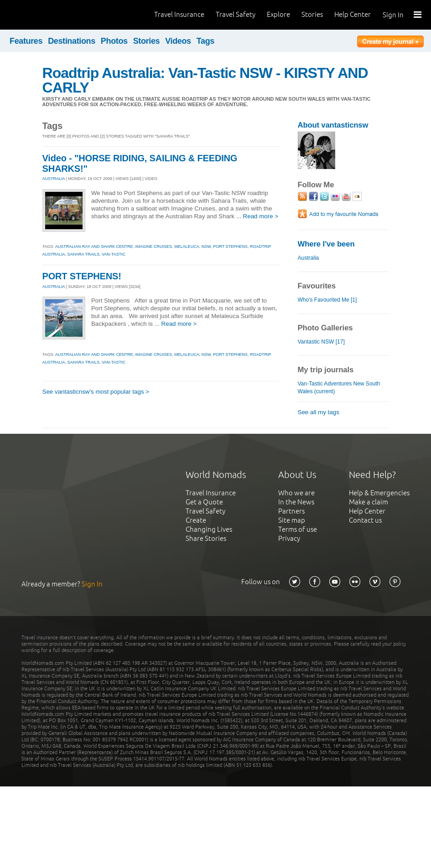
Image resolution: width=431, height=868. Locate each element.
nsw (206, 247)
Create (196, 520)
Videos (178, 41)
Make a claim (369, 502)
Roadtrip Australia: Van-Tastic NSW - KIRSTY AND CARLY (205, 80)
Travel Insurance (179, 14)
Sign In (393, 15)
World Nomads (48, 15)
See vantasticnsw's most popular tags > (96, 392)
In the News (296, 502)
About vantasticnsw (333, 125)
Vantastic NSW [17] (321, 342)
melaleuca (187, 247)
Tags (205, 41)
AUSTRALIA (54, 179)
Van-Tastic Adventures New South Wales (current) (339, 388)
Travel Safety (236, 14)
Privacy (289, 538)
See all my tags (319, 412)
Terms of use (298, 529)
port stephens (230, 247)
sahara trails (83, 254)
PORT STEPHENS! (82, 276)
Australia (309, 258)
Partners (291, 511)
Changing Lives (209, 529)
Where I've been (326, 244)
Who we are (296, 493)
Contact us (365, 520)
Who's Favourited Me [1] (327, 300)
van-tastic (114, 254)
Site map (292, 520)
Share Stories (206, 538)
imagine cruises (154, 247)
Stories (312, 14)
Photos (114, 41)
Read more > (261, 216)
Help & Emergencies (379, 493)
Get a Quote (204, 502)
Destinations (72, 41)
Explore (278, 14)
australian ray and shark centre (94, 247)
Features (26, 41)
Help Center (353, 14)
